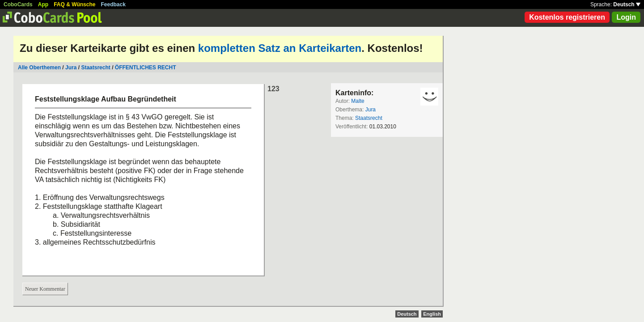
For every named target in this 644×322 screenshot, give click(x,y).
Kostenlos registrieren (567, 17)
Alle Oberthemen (39, 68)
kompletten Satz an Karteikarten (280, 48)
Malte (358, 101)
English (432, 314)
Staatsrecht (95, 68)
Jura (71, 68)
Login (626, 17)
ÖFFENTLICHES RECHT (146, 68)
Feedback (113, 4)
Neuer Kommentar (45, 289)
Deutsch (627, 4)
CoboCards (18, 4)
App (43, 4)
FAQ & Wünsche (74, 4)
